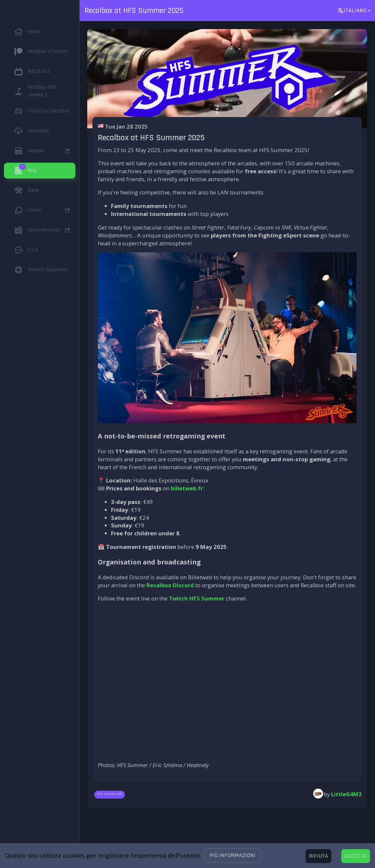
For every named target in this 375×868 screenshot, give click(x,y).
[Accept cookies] (356, 856)
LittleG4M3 (346, 794)
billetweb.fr (187, 488)
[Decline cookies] (319, 856)
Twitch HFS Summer (197, 598)
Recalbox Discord (170, 585)
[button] (232, 855)
